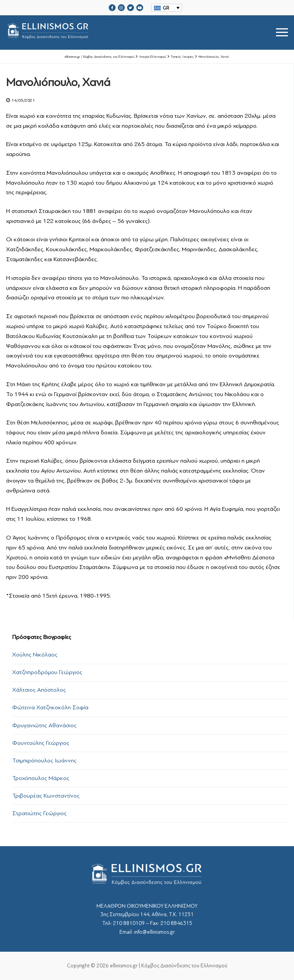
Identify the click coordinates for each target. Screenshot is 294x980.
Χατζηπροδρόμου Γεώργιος (47, 672)
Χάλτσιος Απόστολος (39, 690)
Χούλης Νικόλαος (35, 655)
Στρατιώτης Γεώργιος (39, 813)
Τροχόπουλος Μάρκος (41, 778)
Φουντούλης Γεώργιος (41, 743)
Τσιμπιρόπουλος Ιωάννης (44, 761)
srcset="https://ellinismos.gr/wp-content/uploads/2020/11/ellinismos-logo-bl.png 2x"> (110, 32)
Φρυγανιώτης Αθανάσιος (44, 725)
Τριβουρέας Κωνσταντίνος (46, 796)
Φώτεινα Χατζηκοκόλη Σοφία (50, 707)
